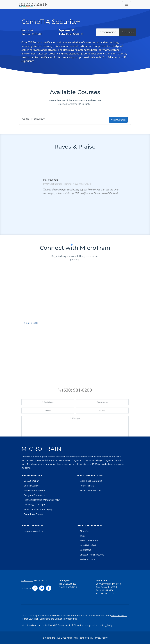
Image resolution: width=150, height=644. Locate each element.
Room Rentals (87, 486)
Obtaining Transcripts (35, 505)
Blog (82, 536)
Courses (128, 32)
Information (108, 32)
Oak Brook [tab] (31, 368)
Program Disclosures (34, 495)
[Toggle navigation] (127, 4)
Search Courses (32, 486)
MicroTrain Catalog (89, 540)
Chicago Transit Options (92, 555)
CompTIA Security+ (75, 120)
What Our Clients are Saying (38, 509)
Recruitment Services (90, 490)
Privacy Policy (101, 638)
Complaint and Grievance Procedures (58, 619)
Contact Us (85, 550)
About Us (84, 531)
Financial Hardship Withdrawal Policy (42, 500)
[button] (68, 265)
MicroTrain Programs (35, 490)
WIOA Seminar (31, 481)
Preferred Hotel (88, 559)
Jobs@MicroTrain (88, 545)
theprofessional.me (34, 531)
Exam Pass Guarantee (35, 514)
